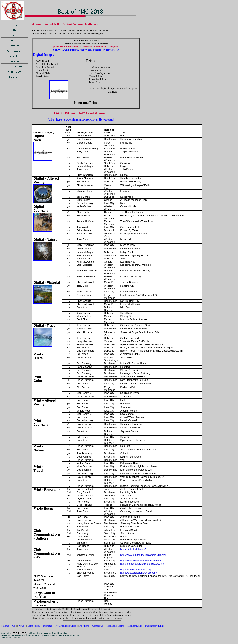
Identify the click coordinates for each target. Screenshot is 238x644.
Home (6, 626)
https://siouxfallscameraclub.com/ (139, 573)
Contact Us (98, 626)
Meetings (48, 626)
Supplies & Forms (115, 626)
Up (14, 626)
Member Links (135, 626)
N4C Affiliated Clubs (66, 626)
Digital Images (44, 55)
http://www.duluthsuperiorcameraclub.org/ (143, 555)
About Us (84, 626)
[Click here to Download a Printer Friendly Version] (81, 120)
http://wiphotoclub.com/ (133, 549)
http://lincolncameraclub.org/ (136, 570)
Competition (34, 626)
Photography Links (154, 626)
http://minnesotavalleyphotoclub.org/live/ (142, 564)
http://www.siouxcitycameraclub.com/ (141, 561)
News (21, 626)
